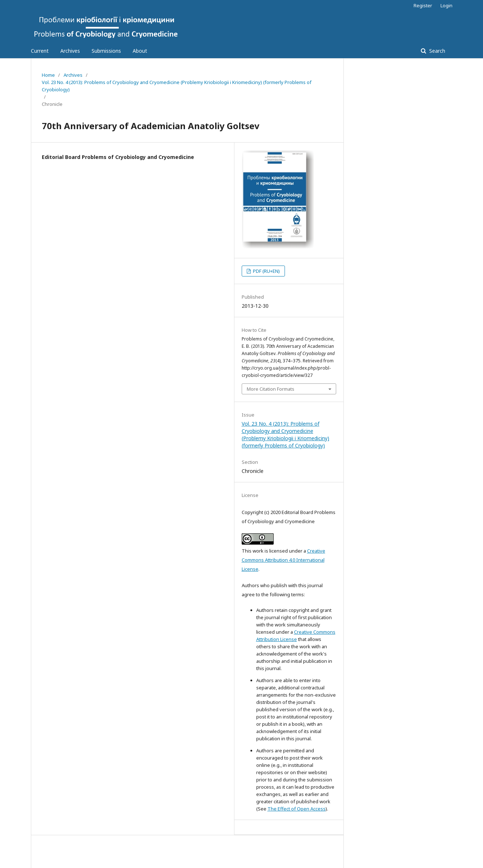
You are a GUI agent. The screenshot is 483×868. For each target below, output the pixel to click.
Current (40, 51)
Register (423, 5)
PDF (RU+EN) (266, 271)
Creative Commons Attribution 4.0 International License (283, 560)
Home (48, 75)
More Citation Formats (271, 389)
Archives (70, 51)
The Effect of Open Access (297, 809)
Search (436, 51)
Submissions (106, 51)
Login (446, 5)
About (140, 51)
